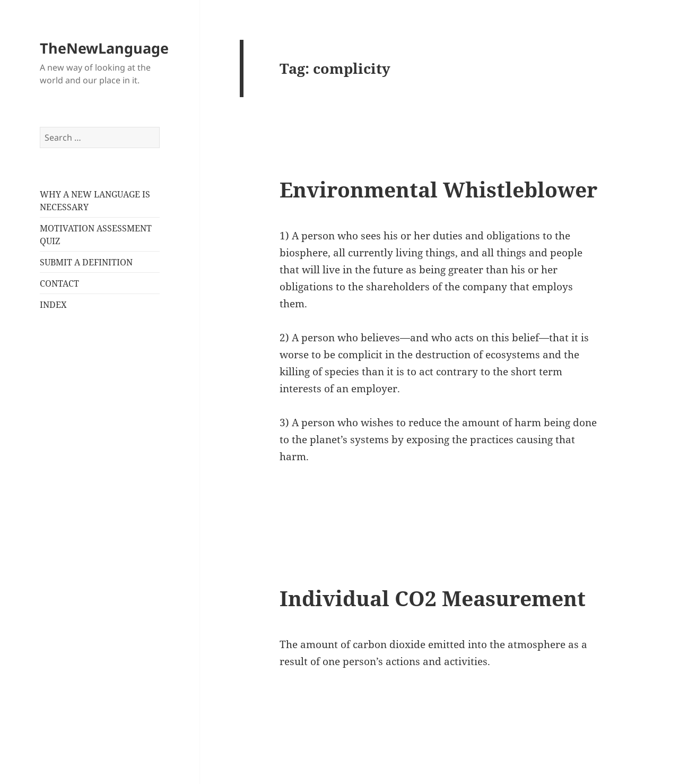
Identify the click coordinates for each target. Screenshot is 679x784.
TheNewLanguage (104, 48)
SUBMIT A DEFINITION (86, 262)
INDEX (53, 305)
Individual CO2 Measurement (433, 598)
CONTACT (59, 283)
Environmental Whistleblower (438, 189)
